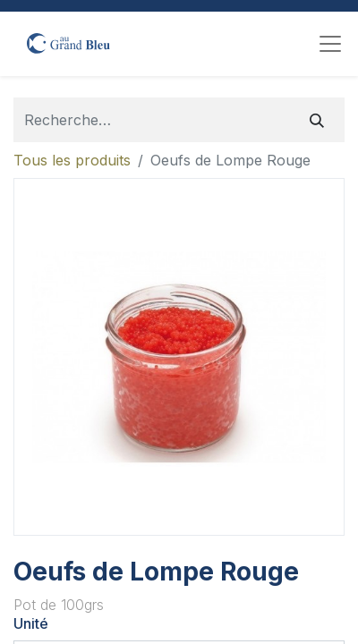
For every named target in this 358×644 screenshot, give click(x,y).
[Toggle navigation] (330, 44)
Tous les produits (72, 160)
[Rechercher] (317, 120)
